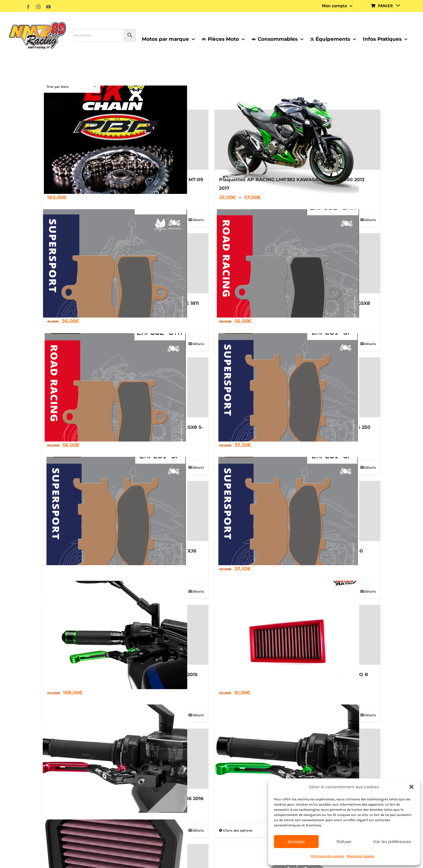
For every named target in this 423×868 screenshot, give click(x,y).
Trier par (57, 87)
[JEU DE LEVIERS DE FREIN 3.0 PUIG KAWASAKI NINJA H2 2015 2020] (126, 635)
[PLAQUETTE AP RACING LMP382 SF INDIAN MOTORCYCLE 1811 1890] (126, 263)
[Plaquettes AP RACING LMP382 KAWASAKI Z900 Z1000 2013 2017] (297, 140)
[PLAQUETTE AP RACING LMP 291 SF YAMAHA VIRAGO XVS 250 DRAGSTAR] (297, 387)
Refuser (344, 842)
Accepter (296, 842)
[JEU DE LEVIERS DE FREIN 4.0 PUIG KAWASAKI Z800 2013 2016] (297, 759)
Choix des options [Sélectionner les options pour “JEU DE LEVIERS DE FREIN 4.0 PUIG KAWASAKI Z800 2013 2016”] (238, 830)
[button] (411, 787)
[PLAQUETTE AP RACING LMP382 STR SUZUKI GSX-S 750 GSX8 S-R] (126, 387)
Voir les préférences (392, 842)
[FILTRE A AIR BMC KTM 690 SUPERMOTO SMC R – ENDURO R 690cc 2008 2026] (297, 635)
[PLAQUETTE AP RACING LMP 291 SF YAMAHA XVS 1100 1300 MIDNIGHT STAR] (297, 511)
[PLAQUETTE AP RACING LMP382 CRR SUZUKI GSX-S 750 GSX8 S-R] (297, 263)
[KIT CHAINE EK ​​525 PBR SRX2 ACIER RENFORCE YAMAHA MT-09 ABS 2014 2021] (126, 140)
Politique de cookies (327, 856)
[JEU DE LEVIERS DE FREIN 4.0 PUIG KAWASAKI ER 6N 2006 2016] (126, 759)
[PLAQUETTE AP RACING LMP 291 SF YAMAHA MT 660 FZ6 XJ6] (126, 511)
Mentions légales (361, 856)
